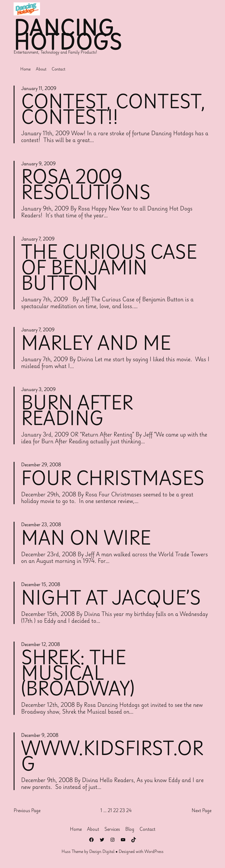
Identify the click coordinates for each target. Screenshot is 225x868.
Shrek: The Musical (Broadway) (78, 674)
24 (129, 812)
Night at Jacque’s (112, 599)
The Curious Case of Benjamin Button (110, 268)
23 (122, 812)
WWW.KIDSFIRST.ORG (113, 758)
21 (110, 812)
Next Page (201, 813)
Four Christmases (114, 479)
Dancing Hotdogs (69, 35)
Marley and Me (97, 344)
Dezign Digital (102, 854)
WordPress (154, 854)
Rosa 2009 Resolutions (87, 185)
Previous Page (27, 813)
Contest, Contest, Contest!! (115, 109)
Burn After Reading (78, 411)
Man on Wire (87, 539)
